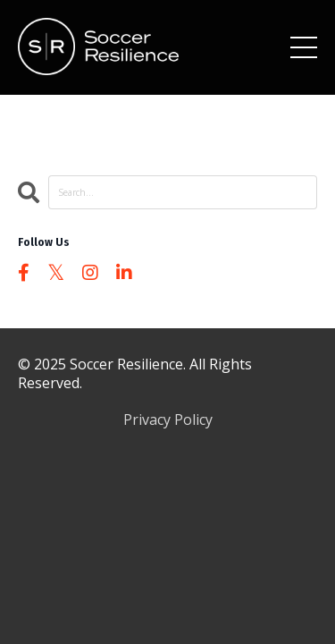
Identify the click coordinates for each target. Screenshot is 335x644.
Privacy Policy (168, 419)
